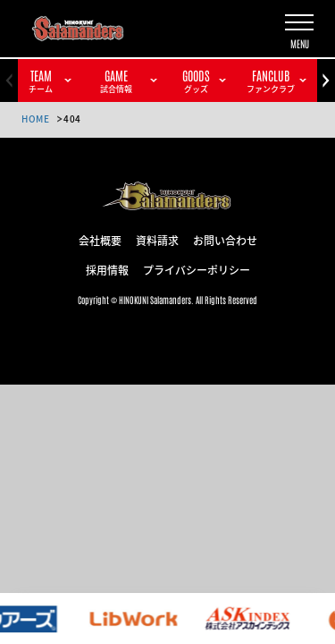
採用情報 (107, 269)
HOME (35, 119)
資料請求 (157, 240)
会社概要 (100, 240)
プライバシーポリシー (197, 269)
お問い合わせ (225, 240)
